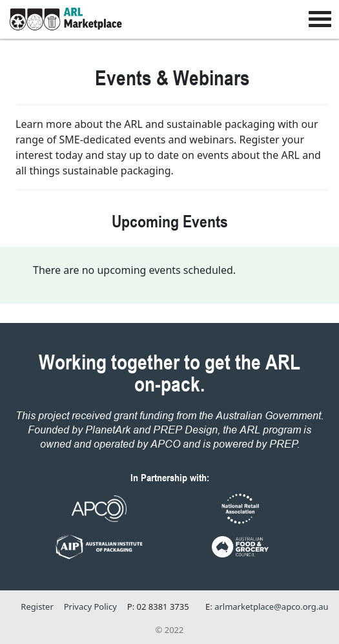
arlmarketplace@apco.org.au (272, 607)
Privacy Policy (90, 607)
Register (37, 607)
